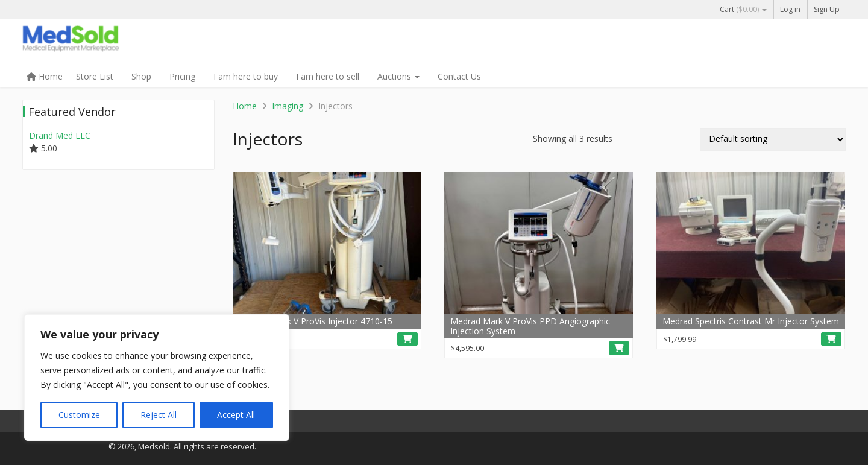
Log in (790, 9)
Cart (743, 9)
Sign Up (827, 9)
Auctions (398, 76)
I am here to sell (328, 76)
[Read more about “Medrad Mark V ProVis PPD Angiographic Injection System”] (619, 348)
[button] (407, 339)
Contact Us (459, 76)
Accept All (236, 415)
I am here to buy (246, 76)
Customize (79, 415)
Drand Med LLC (60, 135)
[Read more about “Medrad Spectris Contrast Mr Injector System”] (831, 339)
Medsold (113, 43)
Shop (141, 76)
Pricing (182, 76)
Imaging (288, 106)
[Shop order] (773, 140)
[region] (157, 378)
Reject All (159, 415)
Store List (95, 76)
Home (45, 76)
